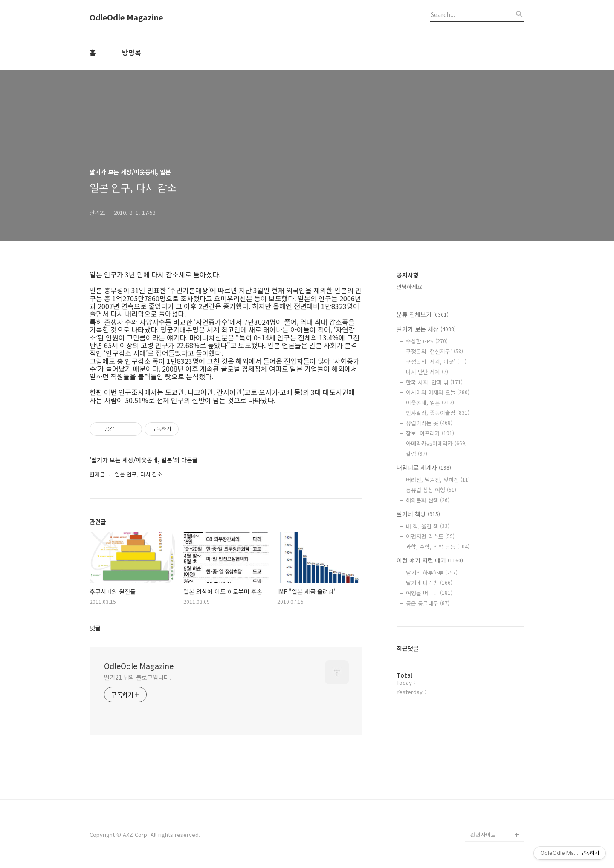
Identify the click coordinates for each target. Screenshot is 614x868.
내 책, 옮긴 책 (428, 526)
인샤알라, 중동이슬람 (438, 413)
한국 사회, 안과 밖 (434, 382)
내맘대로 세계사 (424, 467)
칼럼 (417, 454)
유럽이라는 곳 (429, 423)
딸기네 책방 (418, 514)
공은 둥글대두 (428, 603)
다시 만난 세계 (427, 372)
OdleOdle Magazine (126, 17)
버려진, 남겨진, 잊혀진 (438, 480)
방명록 (132, 52)
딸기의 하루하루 (432, 572)
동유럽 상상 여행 (431, 490)
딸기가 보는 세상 (426, 329)
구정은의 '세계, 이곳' (436, 362)
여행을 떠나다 (429, 593)
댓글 (95, 628)
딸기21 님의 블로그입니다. (138, 677)
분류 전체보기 (423, 314)
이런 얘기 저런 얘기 (430, 560)
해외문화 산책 (428, 500)
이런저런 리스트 (430, 536)
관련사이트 (483, 835)
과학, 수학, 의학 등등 (438, 546)
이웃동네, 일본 (430, 402)
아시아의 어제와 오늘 (438, 392)
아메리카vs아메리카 (436, 443)
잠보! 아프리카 (430, 433)
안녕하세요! (410, 287)
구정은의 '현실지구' (434, 351)
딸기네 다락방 (429, 583)
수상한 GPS (427, 341)
